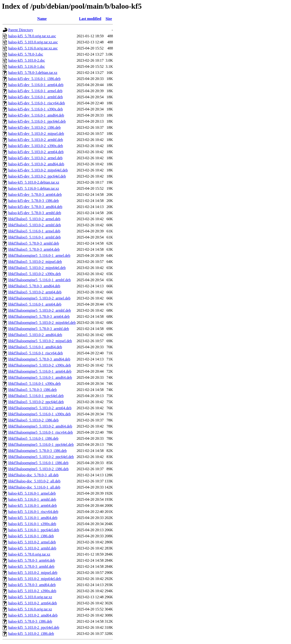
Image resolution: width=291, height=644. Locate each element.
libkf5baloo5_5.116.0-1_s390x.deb (34, 384)
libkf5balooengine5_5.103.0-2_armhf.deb (40, 310)
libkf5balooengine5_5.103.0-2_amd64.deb (40, 426)
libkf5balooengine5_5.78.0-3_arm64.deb (39, 316)
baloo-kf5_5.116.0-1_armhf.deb (32, 499)
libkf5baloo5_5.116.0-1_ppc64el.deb (36, 396)
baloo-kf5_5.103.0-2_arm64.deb (33, 603)
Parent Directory (21, 30)
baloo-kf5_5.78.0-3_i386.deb (30, 621)
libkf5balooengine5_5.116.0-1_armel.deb (39, 256)
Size (109, 19)
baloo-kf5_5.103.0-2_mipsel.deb (33, 573)
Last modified (90, 19)
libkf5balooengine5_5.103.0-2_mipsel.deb (40, 341)
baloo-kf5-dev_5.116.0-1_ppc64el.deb (37, 121)
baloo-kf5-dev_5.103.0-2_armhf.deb (36, 140)
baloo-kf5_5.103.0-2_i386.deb (31, 634)
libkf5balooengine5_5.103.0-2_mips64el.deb (42, 323)
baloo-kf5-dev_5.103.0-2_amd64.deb (36, 164)
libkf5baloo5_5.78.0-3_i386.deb (33, 390)
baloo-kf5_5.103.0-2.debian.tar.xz (34, 182)
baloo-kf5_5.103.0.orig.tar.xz (30, 597)
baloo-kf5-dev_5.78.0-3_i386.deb (34, 201)
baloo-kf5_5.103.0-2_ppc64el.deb (34, 627)
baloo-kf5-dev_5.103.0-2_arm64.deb (36, 152)
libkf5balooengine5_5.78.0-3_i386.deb (37, 451)
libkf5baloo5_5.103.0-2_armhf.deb (34, 225)
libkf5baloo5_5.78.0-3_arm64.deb (34, 249)
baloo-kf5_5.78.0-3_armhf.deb (31, 566)
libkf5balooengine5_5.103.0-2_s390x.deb (40, 365)
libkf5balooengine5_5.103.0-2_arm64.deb (40, 408)
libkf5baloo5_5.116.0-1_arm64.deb (35, 304)
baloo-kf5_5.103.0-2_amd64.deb (33, 615)
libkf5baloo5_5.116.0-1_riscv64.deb (36, 353)
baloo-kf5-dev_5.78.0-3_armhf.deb (35, 213)
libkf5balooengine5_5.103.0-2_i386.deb (38, 469)
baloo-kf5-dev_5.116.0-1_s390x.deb (36, 109)
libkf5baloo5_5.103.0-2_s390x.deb (34, 274)
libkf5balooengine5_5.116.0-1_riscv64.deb (40, 432)
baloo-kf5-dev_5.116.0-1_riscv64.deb (37, 103)
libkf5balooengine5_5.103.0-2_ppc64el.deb (41, 457)
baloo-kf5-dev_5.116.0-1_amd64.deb (36, 115)
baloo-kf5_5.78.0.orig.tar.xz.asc (32, 36)
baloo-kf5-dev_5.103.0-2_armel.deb (35, 158)
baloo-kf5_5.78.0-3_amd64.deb (32, 585)
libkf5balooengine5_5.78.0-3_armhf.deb (39, 329)
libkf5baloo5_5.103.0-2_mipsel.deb (35, 262)
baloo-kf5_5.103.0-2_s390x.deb (32, 591)
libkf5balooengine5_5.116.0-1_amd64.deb (40, 377)
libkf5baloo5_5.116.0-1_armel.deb (34, 231)
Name (42, 19)
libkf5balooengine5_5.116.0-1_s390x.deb (39, 414)
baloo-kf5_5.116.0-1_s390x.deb (32, 524)
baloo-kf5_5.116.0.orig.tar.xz (30, 609)
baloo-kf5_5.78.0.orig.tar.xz (29, 554)
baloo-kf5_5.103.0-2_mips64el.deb (35, 579)
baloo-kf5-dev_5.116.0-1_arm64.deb (36, 85)
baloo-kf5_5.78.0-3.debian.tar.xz (33, 73)
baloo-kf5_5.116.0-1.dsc (27, 66)
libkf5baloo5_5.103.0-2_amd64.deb (35, 335)
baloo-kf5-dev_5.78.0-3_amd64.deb (35, 207)
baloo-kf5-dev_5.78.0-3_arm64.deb (35, 195)
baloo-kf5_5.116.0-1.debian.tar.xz (34, 188)
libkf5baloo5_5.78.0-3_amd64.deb (34, 286)
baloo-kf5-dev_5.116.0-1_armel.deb (35, 91)
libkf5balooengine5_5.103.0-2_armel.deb (39, 298)
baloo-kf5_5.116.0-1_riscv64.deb (33, 512)
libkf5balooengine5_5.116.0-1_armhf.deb (39, 280)
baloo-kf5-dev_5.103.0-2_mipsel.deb (36, 134)
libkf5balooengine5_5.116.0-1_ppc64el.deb (41, 445)
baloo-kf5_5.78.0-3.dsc (26, 54)
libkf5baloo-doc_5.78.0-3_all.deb (33, 475)
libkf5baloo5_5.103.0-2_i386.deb (33, 420)
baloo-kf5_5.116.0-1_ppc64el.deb (34, 530)
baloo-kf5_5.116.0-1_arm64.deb (33, 506)
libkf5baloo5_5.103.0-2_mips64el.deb (37, 268)
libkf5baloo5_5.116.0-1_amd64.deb (35, 347)
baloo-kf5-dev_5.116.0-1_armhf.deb (36, 97)
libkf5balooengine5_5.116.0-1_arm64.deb (40, 371)
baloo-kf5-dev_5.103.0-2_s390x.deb (36, 146)
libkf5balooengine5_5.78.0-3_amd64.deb (39, 359)
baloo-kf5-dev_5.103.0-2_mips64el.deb (38, 170)
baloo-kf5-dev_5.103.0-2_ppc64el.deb (37, 176)
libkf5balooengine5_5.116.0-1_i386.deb (38, 463)
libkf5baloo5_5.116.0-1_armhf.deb (34, 237)
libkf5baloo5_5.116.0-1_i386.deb (33, 438)
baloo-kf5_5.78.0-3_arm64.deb (32, 560)
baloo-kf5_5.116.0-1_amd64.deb (33, 518)
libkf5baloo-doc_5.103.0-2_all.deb (34, 481)
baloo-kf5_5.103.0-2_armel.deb (32, 542)
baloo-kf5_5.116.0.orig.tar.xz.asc (33, 48)
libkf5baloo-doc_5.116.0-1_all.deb (34, 487)
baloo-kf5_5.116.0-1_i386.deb (31, 536)
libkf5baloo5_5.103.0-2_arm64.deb (35, 292)
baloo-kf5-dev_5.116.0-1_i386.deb (34, 79)
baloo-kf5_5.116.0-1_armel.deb (32, 493)
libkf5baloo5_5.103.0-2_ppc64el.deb (36, 402)
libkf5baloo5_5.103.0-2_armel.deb (34, 219)
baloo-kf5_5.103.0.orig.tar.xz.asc (33, 42)
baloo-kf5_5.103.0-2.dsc (27, 60)
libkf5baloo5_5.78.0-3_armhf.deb (34, 243)
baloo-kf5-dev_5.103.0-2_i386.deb (34, 127)
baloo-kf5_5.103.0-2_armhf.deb (32, 548)
